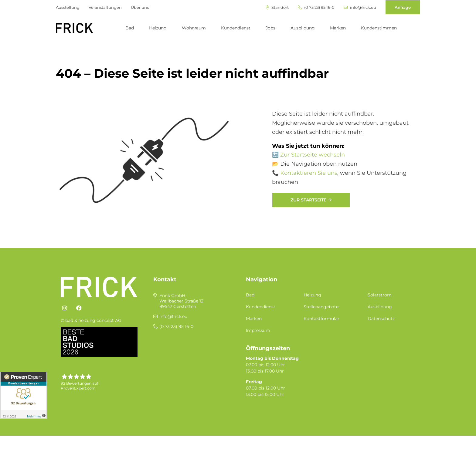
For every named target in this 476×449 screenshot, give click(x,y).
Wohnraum (194, 28)
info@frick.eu (360, 7)
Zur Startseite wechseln (313, 155)
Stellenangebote (321, 307)
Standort (277, 7)
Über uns (140, 7)
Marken (338, 28)
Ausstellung (68, 7)
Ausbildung (303, 28)
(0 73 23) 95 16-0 (316, 7)
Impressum (258, 330)
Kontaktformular (321, 319)
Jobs (270, 28)
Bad (130, 28)
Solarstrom (380, 295)
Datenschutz (381, 319)
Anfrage (403, 7)
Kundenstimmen (379, 28)
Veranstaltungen (105, 7)
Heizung (158, 28)
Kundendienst (236, 28)
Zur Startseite (308, 200)
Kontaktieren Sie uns (309, 173)
